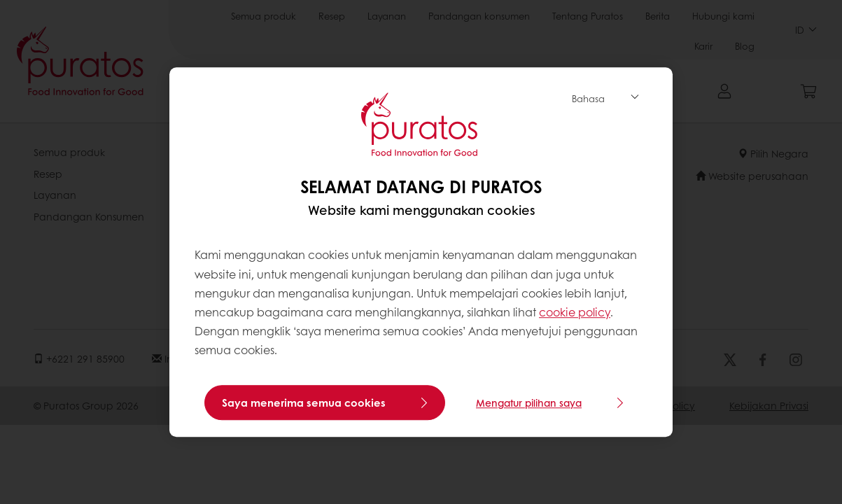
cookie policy (575, 312)
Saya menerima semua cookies (304, 402)
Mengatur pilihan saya (529, 402)
